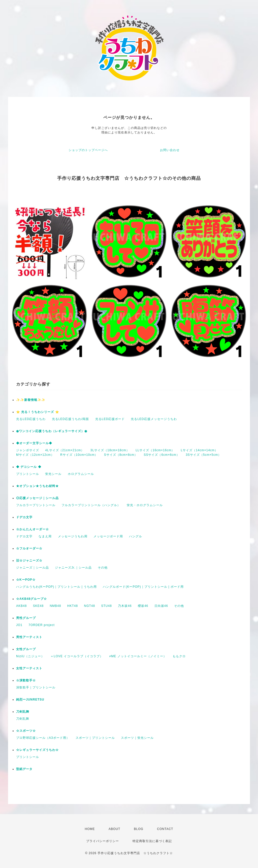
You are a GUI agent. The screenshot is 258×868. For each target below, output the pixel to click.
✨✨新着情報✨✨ (31, 400)
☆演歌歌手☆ (26, 680)
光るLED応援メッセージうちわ (154, 419)
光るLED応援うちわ (31, 419)
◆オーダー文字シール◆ (34, 443)
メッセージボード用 (108, 536)
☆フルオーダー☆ (29, 548)
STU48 (107, 606)
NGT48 (89, 606)
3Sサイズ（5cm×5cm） (203, 455)
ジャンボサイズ (28, 450)
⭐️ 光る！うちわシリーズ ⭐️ (38, 412)
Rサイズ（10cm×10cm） (79, 455)
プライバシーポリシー (103, 841)
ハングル (136, 536)
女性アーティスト (29, 668)
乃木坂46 (125, 606)
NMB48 (55, 606)
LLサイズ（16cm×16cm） (155, 450)
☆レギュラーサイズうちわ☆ (37, 750)
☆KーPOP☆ (26, 580)
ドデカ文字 (24, 517)
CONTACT (165, 829)
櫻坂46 (143, 606)
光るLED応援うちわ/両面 (71, 419)
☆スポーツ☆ (26, 731)
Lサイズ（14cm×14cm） (199, 450)
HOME (90, 829)
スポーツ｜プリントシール (95, 738)
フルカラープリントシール (36, 505)
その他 (103, 568)
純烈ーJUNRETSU (30, 700)
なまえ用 (45, 536)
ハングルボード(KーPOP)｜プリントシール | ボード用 (143, 587)
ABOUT (114, 829)
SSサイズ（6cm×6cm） (162, 455)
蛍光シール (53, 474)
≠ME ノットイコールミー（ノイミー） (138, 656)
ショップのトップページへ (88, 150)
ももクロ (179, 656)
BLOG (139, 829)
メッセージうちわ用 (73, 536)
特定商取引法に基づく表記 (152, 841)
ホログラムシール (81, 474)
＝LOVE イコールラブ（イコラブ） (77, 656)
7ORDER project (41, 625)
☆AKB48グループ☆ (31, 599)
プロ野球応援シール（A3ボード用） (43, 738)
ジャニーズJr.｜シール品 (73, 568)
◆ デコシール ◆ (29, 467)
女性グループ (26, 649)
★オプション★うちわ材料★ (37, 486)
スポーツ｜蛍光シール (137, 738)
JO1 (19, 625)
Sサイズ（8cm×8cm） (121, 455)
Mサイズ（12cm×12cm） (35, 455)
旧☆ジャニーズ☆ (29, 561)
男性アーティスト (29, 637)
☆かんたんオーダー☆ (33, 529)
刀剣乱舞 (23, 712)
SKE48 (38, 606)
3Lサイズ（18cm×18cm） (110, 450)
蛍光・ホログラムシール (145, 505)
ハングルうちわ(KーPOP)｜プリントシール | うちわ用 (56, 587)
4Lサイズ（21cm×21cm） (65, 450)
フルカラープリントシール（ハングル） (91, 505)
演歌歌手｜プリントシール (36, 687)
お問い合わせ (170, 150)
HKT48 (73, 606)
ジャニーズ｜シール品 (33, 568)
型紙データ (24, 769)
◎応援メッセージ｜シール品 (37, 498)
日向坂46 (161, 606)
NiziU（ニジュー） (30, 656)
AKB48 (21, 606)
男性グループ (26, 618)
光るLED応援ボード (110, 419)
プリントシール (28, 474)
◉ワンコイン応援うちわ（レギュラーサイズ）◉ (52, 431)
